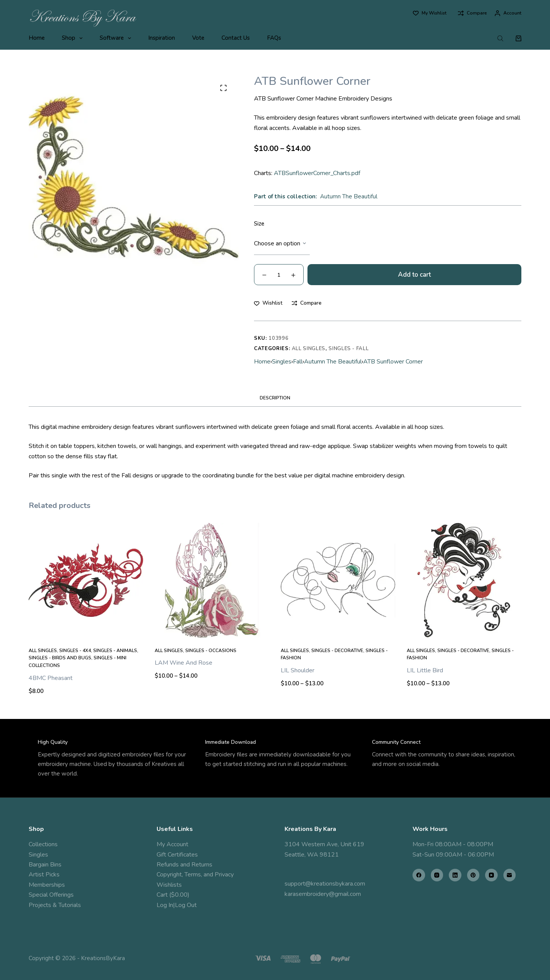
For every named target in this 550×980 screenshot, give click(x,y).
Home (37, 38)
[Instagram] (437, 875)
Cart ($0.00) (173, 895)
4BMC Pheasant (51, 678)
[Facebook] (419, 875)
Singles (282, 362)
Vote (198, 38)
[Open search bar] (500, 38)
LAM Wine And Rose (184, 663)
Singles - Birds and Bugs (60, 658)
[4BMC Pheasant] (86, 580)
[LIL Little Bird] (464, 580)
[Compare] (472, 13)
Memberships (47, 885)
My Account (172, 844)
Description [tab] (275, 398)
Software (117, 38)
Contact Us (236, 38)
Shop (74, 38)
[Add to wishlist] (268, 303)
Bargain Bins (45, 865)
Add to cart (414, 275)
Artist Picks (44, 875)
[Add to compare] (307, 303)
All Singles (309, 349)
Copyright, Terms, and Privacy (195, 875)
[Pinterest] (473, 875)
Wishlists (169, 885)
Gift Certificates (177, 855)
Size (259, 224)
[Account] (508, 13)
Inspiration (162, 38)
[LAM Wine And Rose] (212, 580)
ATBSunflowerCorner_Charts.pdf (317, 173)
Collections (43, 844)
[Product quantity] (279, 275)
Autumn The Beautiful (349, 196)
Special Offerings (51, 895)
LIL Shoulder (298, 670)
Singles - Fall (349, 349)
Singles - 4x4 (75, 651)
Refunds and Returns (184, 865)
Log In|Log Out (177, 905)
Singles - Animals (115, 651)
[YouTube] (491, 875)
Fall (298, 362)
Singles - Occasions (211, 651)
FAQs (274, 38)
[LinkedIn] (455, 875)
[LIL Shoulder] (338, 580)
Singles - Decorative (337, 651)
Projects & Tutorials (55, 905)
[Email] (510, 875)
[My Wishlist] (430, 13)
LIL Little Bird (425, 670)
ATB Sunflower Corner (393, 362)
